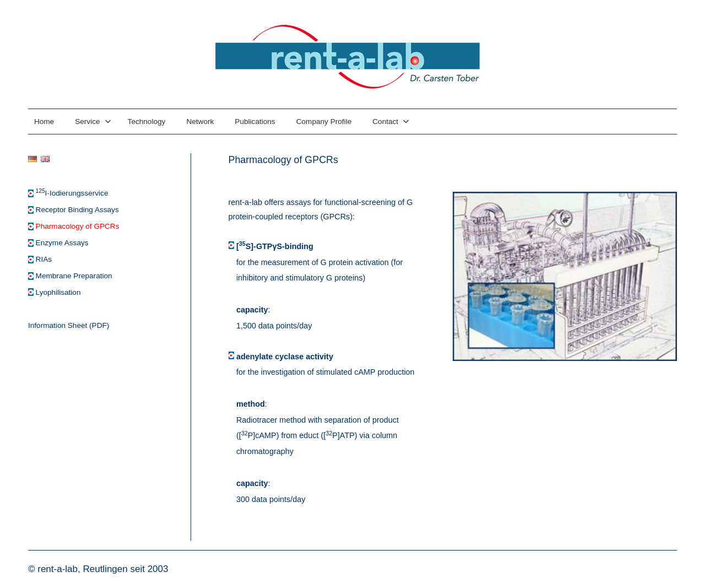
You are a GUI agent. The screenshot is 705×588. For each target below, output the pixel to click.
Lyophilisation (58, 292)
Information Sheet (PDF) (69, 325)
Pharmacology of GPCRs (78, 226)
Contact (391, 122)
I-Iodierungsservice (72, 193)
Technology (147, 122)
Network (200, 122)
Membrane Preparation (74, 276)
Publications (255, 122)
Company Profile (324, 122)
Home (44, 122)
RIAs (44, 259)
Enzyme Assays (62, 243)
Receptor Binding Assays (77, 210)
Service (93, 122)
